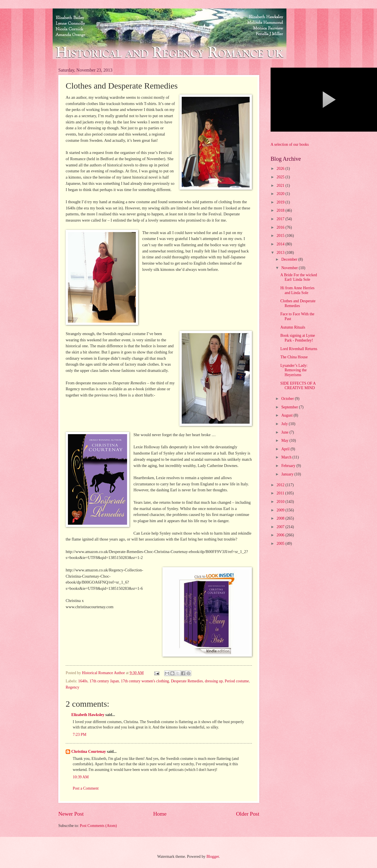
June (285, 432)
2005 (281, 544)
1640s (83, 681)
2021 (281, 186)
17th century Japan (104, 681)
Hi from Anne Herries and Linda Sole (297, 290)
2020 (281, 194)
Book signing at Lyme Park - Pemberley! (297, 338)
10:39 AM (81, 777)
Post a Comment (86, 788)
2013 (281, 253)
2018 (281, 210)
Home (160, 814)
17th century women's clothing (145, 681)
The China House (294, 357)
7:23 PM (80, 735)
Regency (72, 687)
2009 (281, 510)
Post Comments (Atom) (98, 826)
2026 (281, 169)
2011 (281, 493)
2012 (281, 485)
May (285, 441)
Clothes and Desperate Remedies (298, 303)
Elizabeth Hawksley (88, 715)
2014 (281, 244)
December (290, 259)
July (285, 424)
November (290, 268)
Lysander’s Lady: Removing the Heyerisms (294, 370)
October (288, 399)
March (287, 457)
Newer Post (71, 814)
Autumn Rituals (293, 327)
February (289, 466)
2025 (281, 177)
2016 (281, 227)
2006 (281, 535)
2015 (281, 236)
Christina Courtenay (89, 752)
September (290, 407)
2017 (281, 219)
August (287, 415)
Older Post (248, 814)
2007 (281, 527)
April (286, 449)
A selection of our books (290, 144)
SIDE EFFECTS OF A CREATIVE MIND (298, 386)
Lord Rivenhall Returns (299, 349)
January (288, 474)
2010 (281, 502)
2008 (281, 518)
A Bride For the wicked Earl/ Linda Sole (299, 277)
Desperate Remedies (187, 681)
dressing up (214, 681)
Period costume (237, 681)
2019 (281, 202)
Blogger (213, 857)
